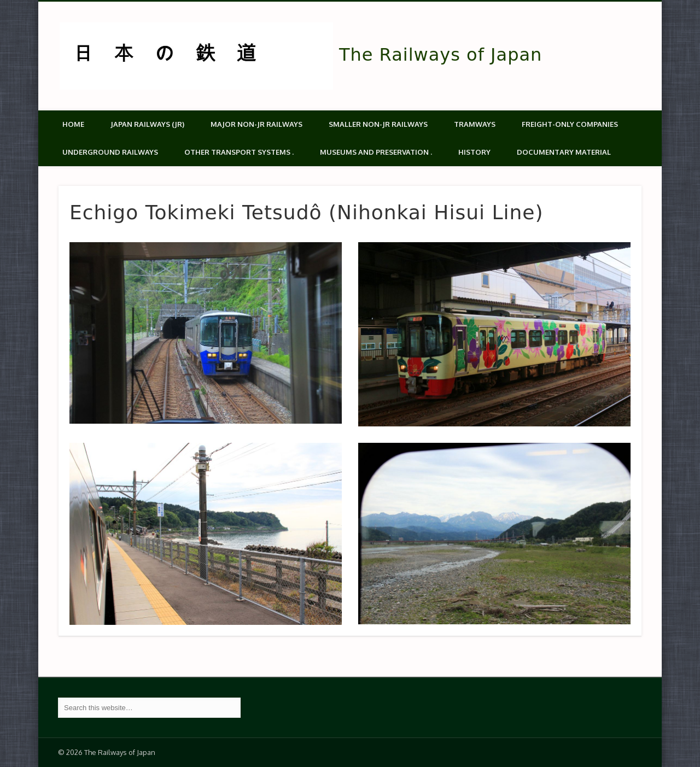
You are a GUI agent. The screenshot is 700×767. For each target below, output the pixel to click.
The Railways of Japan (441, 55)
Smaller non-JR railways (378, 124)
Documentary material (564, 152)
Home (73, 124)
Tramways (475, 124)
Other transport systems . (239, 152)
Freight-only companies (570, 124)
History (474, 152)
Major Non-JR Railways (256, 124)
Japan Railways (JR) (147, 124)
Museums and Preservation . (376, 152)
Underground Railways (110, 152)
